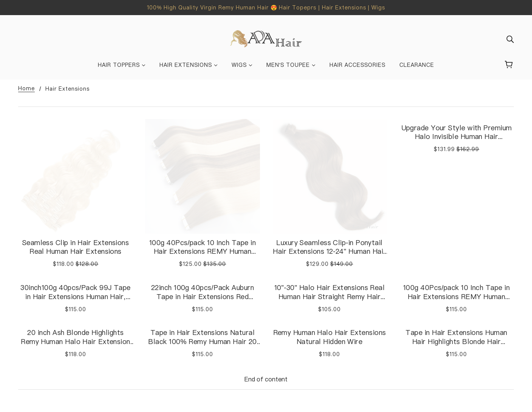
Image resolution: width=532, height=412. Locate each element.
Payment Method (296, 345)
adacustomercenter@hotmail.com (66, 336)
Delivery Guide (292, 336)
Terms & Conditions (428, 345)
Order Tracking (293, 372)
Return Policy (418, 354)
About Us (158, 336)
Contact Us (288, 354)
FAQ (278, 363)
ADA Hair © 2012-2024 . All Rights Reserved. (80, 391)
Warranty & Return (425, 336)
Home (26, 89)
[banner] (266, 38)
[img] (510, 39)
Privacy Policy (418, 363)
